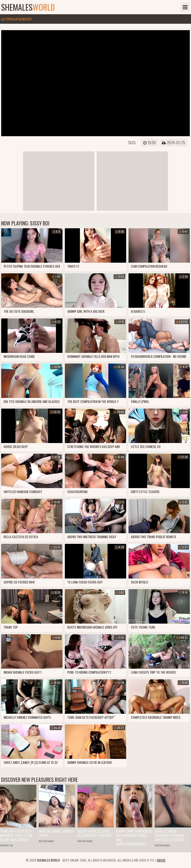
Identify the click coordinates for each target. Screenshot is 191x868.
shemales (28, 7)
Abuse (161, 860)
